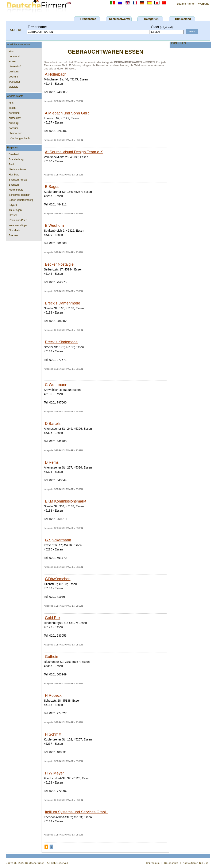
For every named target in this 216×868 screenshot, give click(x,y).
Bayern (13, 205)
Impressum (153, 863)
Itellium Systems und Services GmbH (76, 812)
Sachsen (14, 185)
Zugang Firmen (186, 4)
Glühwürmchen (58, 579)
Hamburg (14, 175)
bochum (13, 77)
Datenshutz (171, 863)
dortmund (14, 56)
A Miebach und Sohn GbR (67, 113)
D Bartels (53, 424)
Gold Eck (53, 618)
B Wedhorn (54, 225)
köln (11, 51)
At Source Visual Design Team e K (74, 152)
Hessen (13, 215)
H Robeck (53, 695)
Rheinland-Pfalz (18, 220)
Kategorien (151, 19)
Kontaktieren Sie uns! (196, 863)
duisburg (14, 72)
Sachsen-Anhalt (18, 180)
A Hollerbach (56, 74)
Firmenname (88, 19)
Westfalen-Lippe (18, 225)
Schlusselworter (120, 19)
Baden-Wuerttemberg (21, 200)
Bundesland (183, 19)
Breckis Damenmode (63, 303)
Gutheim (52, 657)
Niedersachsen (17, 170)
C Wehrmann (56, 385)
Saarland (14, 154)
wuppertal (14, 82)
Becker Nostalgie (59, 264)
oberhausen (16, 133)
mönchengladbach (19, 138)
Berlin (12, 164)
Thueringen (15, 210)
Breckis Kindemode (61, 342)
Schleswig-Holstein (20, 195)
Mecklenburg (16, 190)
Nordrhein (14, 230)
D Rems (52, 462)
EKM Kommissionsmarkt (66, 501)
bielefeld (14, 87)
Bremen (13, 235)
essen (12, 61)
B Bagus (52, 187)
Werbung (204, 4)
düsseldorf (15, 67)
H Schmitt (53, 734)
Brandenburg (16, 159)
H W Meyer (54, 773)
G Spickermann (58, 540)
